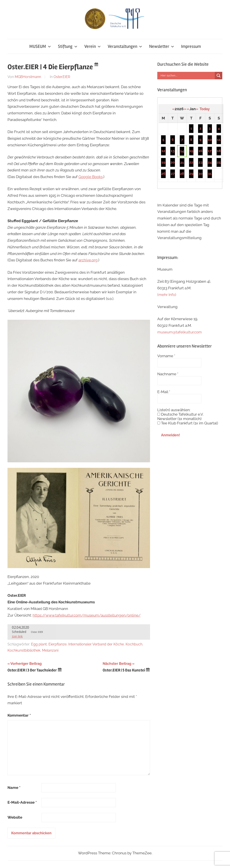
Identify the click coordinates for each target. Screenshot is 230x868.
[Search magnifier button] (219, 76)
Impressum (191, 46)
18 (219, 151)
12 (163, 151)
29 (191, 174)
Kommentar (19, 715)
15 (191, 151)
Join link (17, 636)
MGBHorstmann (28, 77)
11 (219, 140)
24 (210, 162)
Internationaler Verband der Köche (96, 644)
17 (210, 151)
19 (163, 162)
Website (15, 817)
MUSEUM (40, 46)
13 (173, 151)
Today (205, 109)
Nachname (168, 374)
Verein (93, 46)
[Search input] (187, 76)
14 (182, 151)
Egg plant (39, 644)
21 (182, 163)
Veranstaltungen (125, 46)
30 (200, 174)
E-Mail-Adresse (22, 802)
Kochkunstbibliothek (24, 650)
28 (182, 174)
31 (210, 174)
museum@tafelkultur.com (180, 332)
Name (14, 788)
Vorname (166, 356)
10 (210, 140)
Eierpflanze (57, 644)
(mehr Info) (167, 295)
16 (200, 151)
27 (173, 174)
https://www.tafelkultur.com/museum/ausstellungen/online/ (87, 615)
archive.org (88, 260)
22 (191, 162)
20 (173, 162)
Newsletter (162, 46)
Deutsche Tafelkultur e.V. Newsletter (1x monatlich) (180, 416)
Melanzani (50, 650)
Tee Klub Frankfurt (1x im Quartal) (188, 423)
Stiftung (68, 46)
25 (219, 162)
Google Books (91, 177)
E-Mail (164, 392)
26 (163, 174)
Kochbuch (134, 644)
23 (200, 162)
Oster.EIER (62, 77)
